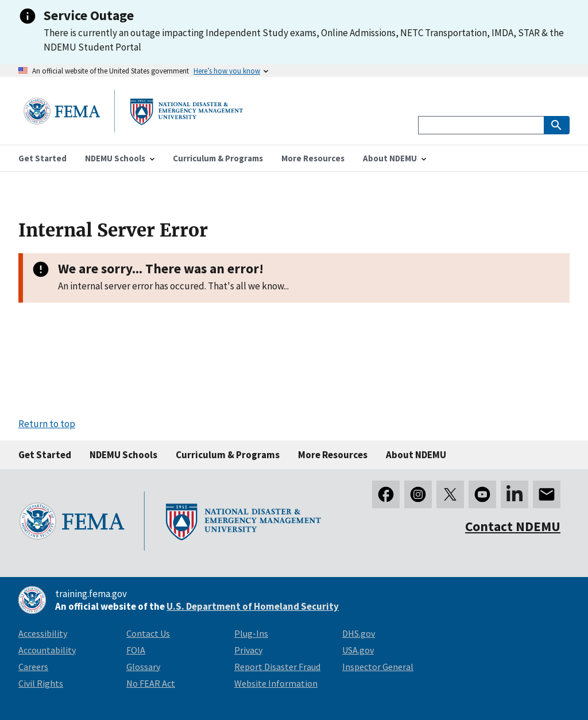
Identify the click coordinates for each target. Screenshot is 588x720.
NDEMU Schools (123, 455)
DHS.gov (359, 633)
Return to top (47, 424)
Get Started (45, 455)
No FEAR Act (151, 683)
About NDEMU (416, 455)
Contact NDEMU (513, 526)
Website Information (276, 683)
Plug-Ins (251, 633)
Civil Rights (41, 683)
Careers (33, 667)
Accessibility (43, 633)
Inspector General (378, 667)
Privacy (248, 650)
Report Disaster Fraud (277, 667)
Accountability (47, 650)
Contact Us (148, 633)
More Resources (333, 455)
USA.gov (358, 650)
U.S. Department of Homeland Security (253, 606)
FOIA (136, 650)
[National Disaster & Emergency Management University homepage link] (133, 129)
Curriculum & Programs (228, 455)
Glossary (143, 667)
